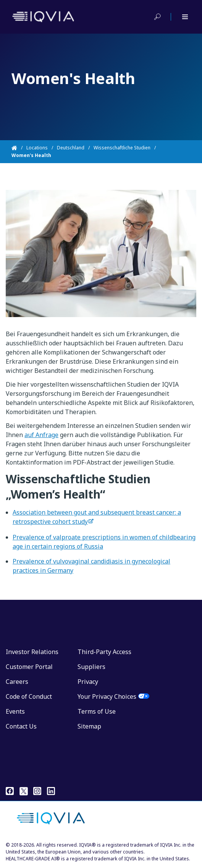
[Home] (19, 148)
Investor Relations (32, 652)
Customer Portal (29, 667)
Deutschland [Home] (71, 148)
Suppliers (91, 667)
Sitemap (89, 726)
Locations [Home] (37, 148)
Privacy (88, 682)
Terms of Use (97, 711)
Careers (17, 682)
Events (15, 711)
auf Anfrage (41, 435)
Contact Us (21, 726)
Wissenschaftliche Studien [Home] (122, 148)
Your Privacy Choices (107, 696)
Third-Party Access (104, 652)
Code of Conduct (29, 696)
